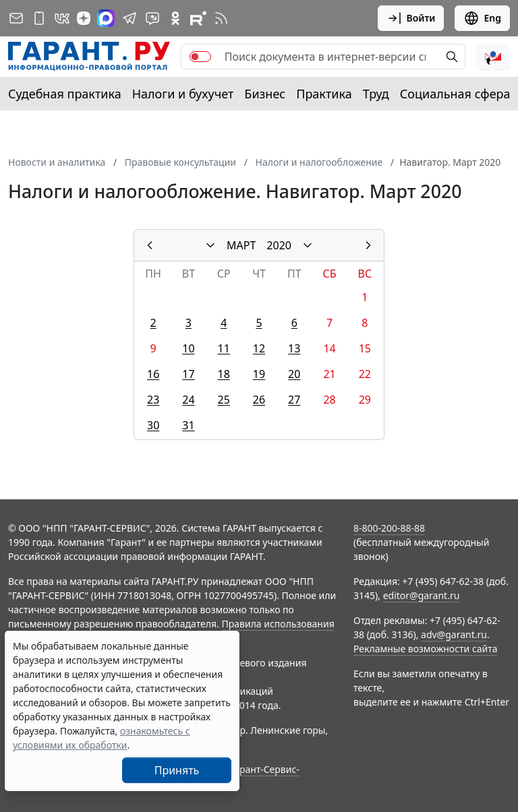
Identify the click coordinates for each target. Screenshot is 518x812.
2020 (279, 245)
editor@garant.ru (422, 595)
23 (153, 400)
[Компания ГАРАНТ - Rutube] (198, 18)
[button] (493, 57)
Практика (324, 94)
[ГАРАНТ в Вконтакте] (62, 18)
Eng (482, 18)
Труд (376, 94)
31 (188, 425)
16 (153, 374)
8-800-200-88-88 (389, 528)
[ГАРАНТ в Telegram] (129, 18)
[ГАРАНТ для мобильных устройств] (39, 18)
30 (153, 425)
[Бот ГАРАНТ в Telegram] (152, 18)
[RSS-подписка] (221, 18)
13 (294, 348)
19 (259, 374)
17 (188, 374)
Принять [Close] (177, 770)
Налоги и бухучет (183, 94)
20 (294, 374)
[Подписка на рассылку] (16, 18)
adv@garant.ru (454, 634)
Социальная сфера (455, 94)
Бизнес (265, 94)
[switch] (200, 57)
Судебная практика (65, 94)
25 (224, 400)
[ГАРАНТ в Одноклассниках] (175, 18)
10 (188, 348)
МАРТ (241, 245)
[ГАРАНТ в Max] (106, 18)
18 (224, 374)
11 (224, 348)
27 (294, 400)
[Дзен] (84, 18)
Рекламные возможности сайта (426, 649)
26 (259, 400)
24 (188, 400)
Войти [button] (411, 18)
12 (259, 348)
